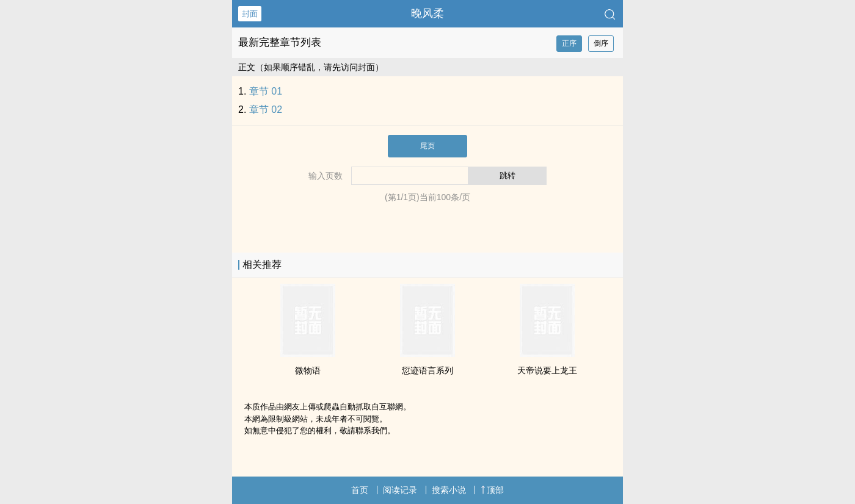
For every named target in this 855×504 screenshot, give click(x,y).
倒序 (601, 43)
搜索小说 (449, 490)
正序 (569, 43)
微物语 (308, 370)
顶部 (492, 490)
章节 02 (266, 110)
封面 (250, 14)
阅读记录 (400, 490)
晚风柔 (428, 13)
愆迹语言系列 (428, 370)
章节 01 (266, 91)
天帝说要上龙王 (547, 370)
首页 (360, 490)
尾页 (428, 146)
